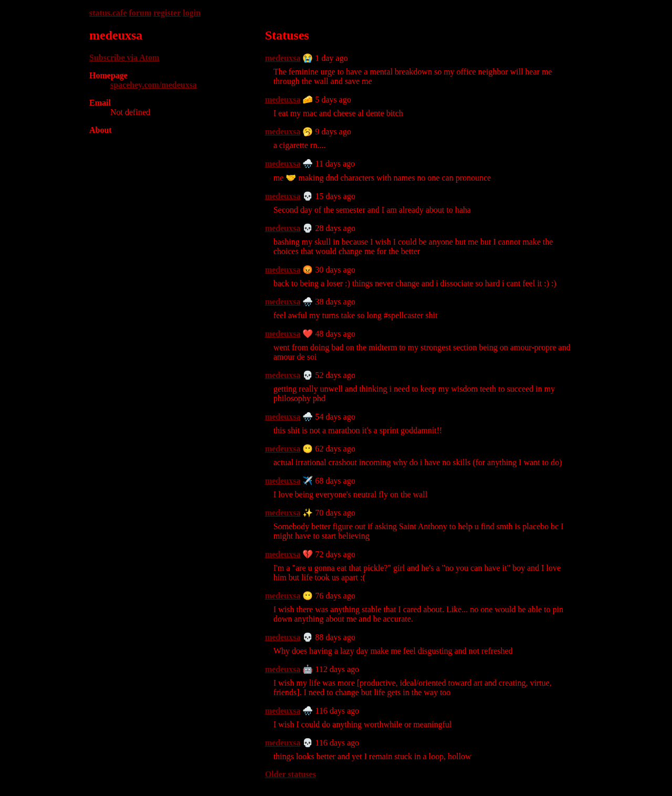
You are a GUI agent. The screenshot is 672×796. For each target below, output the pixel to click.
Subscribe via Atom (124, 57)
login (192, 13)
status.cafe (108, 13)
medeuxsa (283, 58)
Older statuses (291, 774)
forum (140, 13)
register (167, 13)
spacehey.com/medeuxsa (154, 85)
